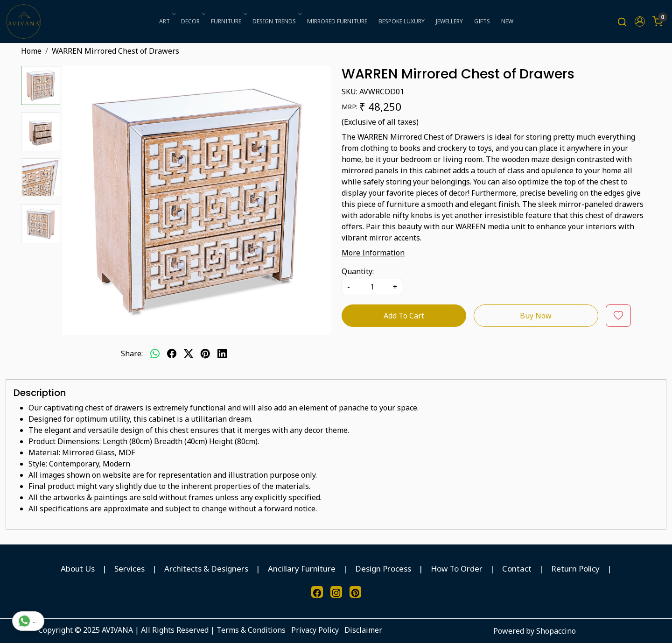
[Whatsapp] (155, 353)
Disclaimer (363, 630)
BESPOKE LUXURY (402, 21)
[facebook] (172, 353)
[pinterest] (205, 353)
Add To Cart (404, 316)
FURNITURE (228, 21)
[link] (622, 22)
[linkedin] (222, 353)
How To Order (457, 569)
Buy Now (536, 316)
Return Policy (575, 569)
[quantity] (372, 287)
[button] (640, 21)
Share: (132, 353)
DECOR (193, 21)
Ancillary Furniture (302, 569)
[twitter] (189, 353)
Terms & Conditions (251, 630)
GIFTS (482, 21)
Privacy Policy (315, 630)
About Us (78, 569)
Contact (517, 569)
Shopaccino (556, 631)
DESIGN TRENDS (276, 21)
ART (167, 21)
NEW (507, 21)
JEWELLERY (449, 21)
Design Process (383, 569)
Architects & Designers (206, 569)
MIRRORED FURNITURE (337, 21)
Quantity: (358, 271)
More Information (373, 253)
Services (129, 569)
